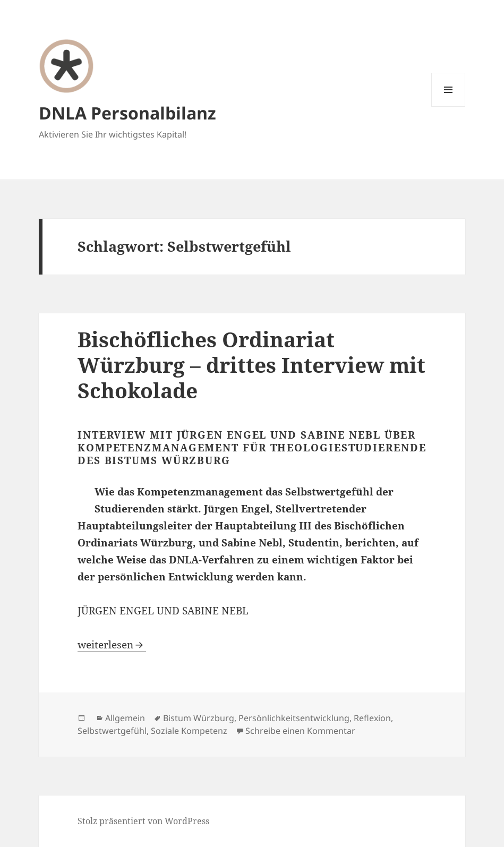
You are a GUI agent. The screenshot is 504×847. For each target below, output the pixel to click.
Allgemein (125, 718)
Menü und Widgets (449, 106)
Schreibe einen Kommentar (300, 731)
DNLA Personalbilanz (127, 113)
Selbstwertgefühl (112, 731)
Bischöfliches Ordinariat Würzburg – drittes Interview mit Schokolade (251, 365)
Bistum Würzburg (199, 718)
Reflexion (372, 718)
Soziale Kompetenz (189, 731)
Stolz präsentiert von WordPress (143, 821)
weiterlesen (112, 645)
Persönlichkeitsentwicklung (294, 718)
